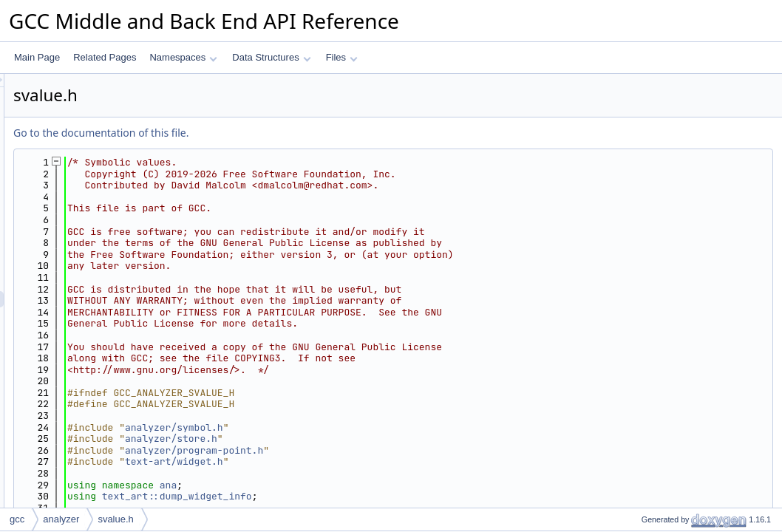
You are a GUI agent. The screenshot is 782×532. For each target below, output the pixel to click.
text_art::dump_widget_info (362, 496)
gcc (17, 519)
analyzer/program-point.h (379, 450)
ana (353, 485)
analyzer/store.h (356, 439)
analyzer (61, 519)
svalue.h (115, 519)
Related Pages (105, 57)
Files (342, 57)
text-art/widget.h (359, 461)
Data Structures (271, 57)
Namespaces (183, 57)
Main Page (37, 57)
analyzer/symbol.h (359, 427)
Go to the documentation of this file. (286, 133)
